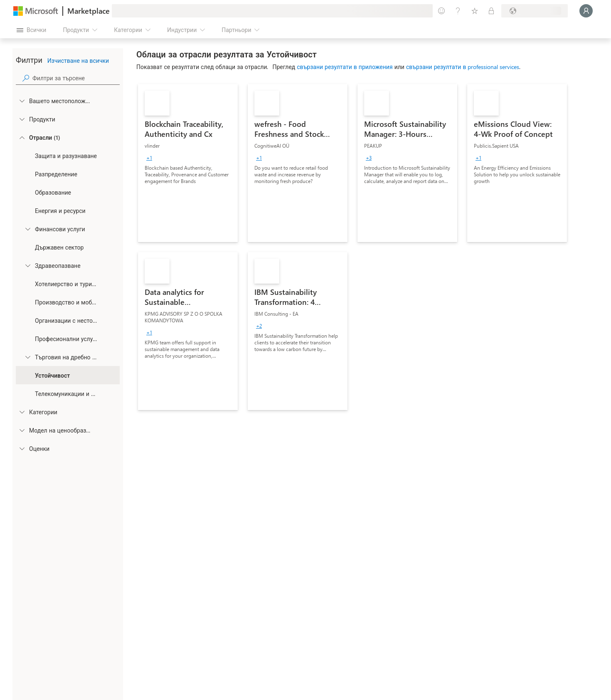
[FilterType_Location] (22, 101)
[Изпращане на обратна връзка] (441, 11)
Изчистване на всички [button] (78, 61)
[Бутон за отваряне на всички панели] (31, 30)
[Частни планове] (491, 11)
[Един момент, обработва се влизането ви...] (586, 11)
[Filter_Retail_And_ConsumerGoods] (27, 357)
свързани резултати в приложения (345, 67)
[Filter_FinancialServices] (27, 229)
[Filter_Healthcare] (27, 265)
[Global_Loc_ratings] (22, 448)
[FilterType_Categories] (22, 412)
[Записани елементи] (475, 11)
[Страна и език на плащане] (535, 11)
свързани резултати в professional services (463, 67)
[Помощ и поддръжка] (458, 11)
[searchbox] (76, 78)
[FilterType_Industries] (22, 137)
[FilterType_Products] (22, 119)
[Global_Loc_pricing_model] (22, 430)
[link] (188, 163)
